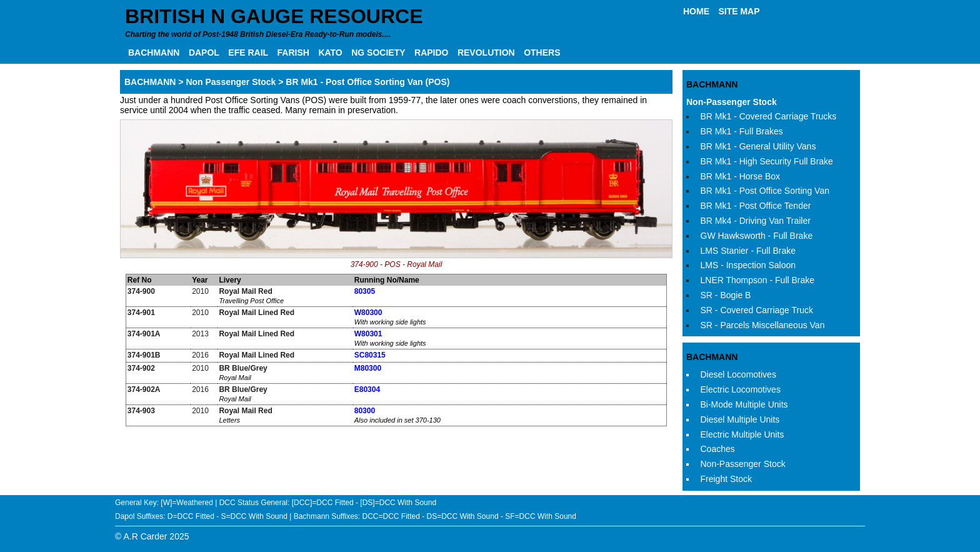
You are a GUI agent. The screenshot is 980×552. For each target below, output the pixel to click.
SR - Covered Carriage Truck (757, 310)
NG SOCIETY (378, 53)
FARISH (293, 53)
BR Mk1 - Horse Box (741, 176)
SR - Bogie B (726, 295)
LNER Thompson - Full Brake (758, 280)
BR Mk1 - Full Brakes (742, 131)
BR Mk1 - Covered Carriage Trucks (769, 116)
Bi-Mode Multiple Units (744, 404)
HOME (696, 11)
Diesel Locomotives (738, 374)
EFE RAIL (248, 53)
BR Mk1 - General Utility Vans (758, 146)
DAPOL (204, 53)
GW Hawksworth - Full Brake (757, 236)
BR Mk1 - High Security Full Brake (767, 161)
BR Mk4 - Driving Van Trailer (756, 221)
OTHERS (542, 53)
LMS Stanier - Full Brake (748, 251)
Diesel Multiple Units (740, 419)
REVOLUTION (486, 53)
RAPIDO (431, 53)
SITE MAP (739, 11)
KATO (330, 53)
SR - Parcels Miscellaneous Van (763, 325)
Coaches (718, 449)
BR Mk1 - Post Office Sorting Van (765, 191)
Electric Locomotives (741, 389)
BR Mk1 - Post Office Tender (756, 206)
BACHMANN (154, 53)
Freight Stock (726, 479)
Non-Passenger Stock (732, 102)
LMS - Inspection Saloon (748, 265)
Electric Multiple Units (742, 434)
